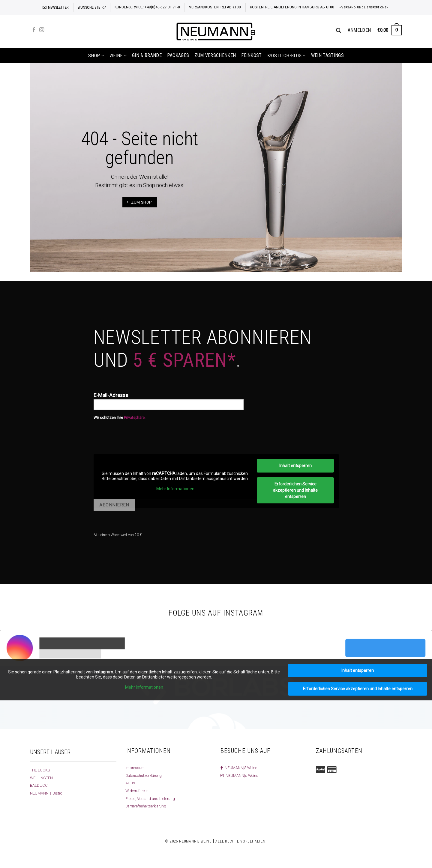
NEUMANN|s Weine (240, 775)
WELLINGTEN (42, 778)
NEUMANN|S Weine (240, 768)
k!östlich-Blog (286, 55)
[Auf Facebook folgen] (34, 30)
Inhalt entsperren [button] (295, 466)
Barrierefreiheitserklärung (148, 806)
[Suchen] (338, 30)
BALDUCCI (39, 785)
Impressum (136, 768)
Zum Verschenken (215, 55)
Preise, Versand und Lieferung (152, 798)
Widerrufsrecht (139, 791)
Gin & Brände (147, 55)
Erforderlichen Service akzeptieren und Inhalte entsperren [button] (295, 490)
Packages (178, 55)
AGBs (130, 783)
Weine (118, 55)
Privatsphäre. (135, 418)
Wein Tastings (327, 55)
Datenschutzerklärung (146, 775)
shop (96, 55)
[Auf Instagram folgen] (42, 30)
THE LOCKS (41, 770)
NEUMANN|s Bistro (47, 793)
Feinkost (252, 55)
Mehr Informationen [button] (175, 488)
